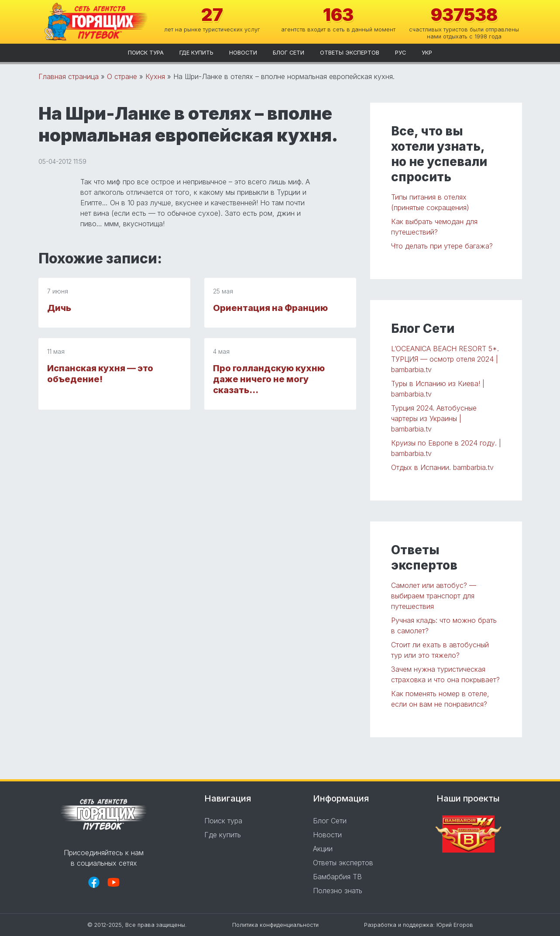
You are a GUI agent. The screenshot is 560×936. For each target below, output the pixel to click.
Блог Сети (289, 53)
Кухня (155, 76)
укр (427, 53)
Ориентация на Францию (270, 308)
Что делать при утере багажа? (442, 246)
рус (400, 53)
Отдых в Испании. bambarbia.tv (442, 467)
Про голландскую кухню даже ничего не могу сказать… (269, 379)
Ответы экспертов (350, 53)
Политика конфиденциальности (275, 925)
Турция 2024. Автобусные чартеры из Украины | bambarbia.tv (434, 418)
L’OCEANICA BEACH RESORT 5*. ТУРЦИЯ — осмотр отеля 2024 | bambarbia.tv (445, 359)
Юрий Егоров (455, 925)
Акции (323, 849)
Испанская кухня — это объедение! (100, 374)
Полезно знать (338, 891)
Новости (243, 53)
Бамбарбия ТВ (337, 877)
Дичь (59, 308)
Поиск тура (146, 53)
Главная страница (69, 76)
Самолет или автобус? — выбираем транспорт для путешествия (434, 596)
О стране (122, 76)
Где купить (196, 53)
